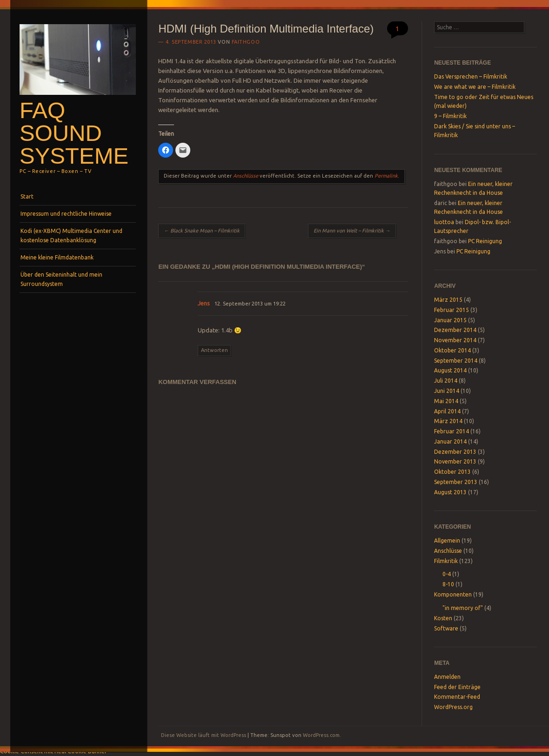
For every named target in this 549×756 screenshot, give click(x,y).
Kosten (443, 618)
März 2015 (448, 300)
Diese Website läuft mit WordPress (204, 735)
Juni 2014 (447, 391)
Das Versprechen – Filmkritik (471, 76)
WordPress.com (321, 735)
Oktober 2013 (452, 472)
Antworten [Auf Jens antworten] (214, 350)
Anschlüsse (246, 176)
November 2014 (455, 340)
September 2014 (456, 361)
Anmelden (447, 677)
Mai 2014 (446, 401)
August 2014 (450, 370)
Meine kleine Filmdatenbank (57, 257)
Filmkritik (446, 561)
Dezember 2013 (455, 452)
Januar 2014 (450, 441)
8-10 (448, 584)
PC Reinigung (485, 241)
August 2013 (450, 492)
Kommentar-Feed (457, 697)
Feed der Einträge (457, 687)
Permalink (386, 176)
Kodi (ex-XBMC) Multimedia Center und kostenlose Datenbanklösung (71, 235)
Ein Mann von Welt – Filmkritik (352, 231)
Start (27, 196)
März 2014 (448, 421)
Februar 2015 (452, 310)
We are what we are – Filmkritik (475, 87)
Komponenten (453, 594)
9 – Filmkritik (450, 116)
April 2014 (447, 411)
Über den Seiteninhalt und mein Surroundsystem (61, 279)
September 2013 (456, 482)
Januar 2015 (450, 320)
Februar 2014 (452, 431)
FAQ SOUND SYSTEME (74, 133)
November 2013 (455, 461)
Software (446, 628)
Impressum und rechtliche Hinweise (66, 214)
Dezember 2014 (455, 330)
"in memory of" (463, 608)
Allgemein (447, 540)
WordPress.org (453, 707)
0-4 (447, 574)
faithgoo (246, 42)
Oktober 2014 (452, 350)
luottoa (444, 222)
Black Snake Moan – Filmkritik (202, 231)
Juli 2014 (446, 381)
